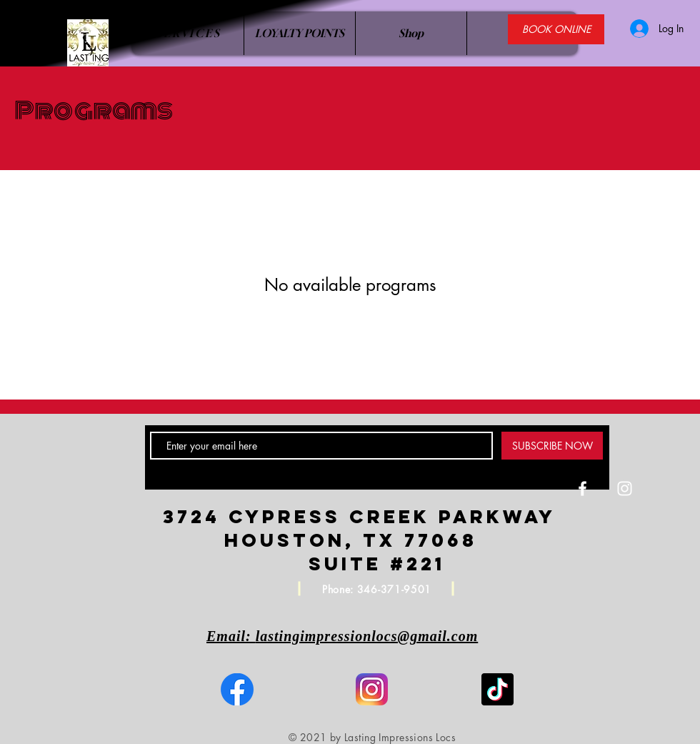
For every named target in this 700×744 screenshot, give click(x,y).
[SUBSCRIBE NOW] (552, 446)
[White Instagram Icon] (625, 488)
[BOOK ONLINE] (556, 29)
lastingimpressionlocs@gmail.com (367, 636)
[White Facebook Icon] (582, 488)
